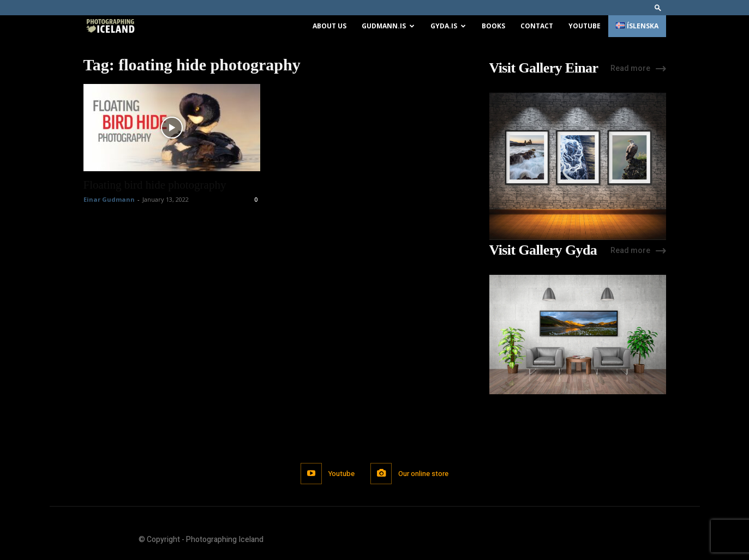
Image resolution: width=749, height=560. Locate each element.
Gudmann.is (388, 26)
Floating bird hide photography (155, 185)
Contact (537, 26)
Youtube (585, 26)
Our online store (424, 474)
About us (329, 26)
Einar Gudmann (109, 199)
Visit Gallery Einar (544, 68)
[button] (658, 7)
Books (493, 26)
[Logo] (110, 26)
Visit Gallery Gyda (543, 250)
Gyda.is (448, 26)
